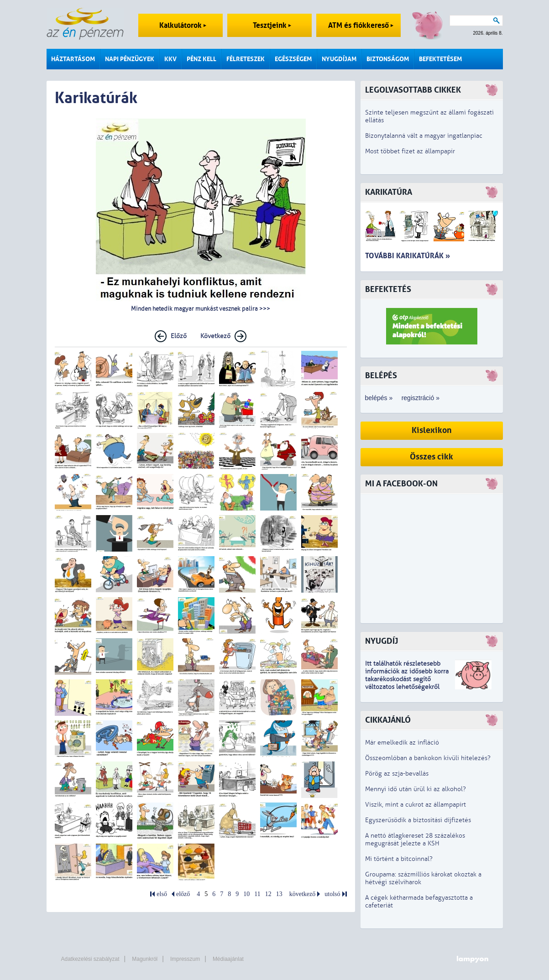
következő (303, 894)
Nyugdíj (382, 641)
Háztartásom (73, 59)
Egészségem (293, 59)
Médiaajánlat (228, 959)
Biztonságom (388, 59)
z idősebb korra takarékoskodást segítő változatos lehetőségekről (407, 679)
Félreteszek (246, 59)
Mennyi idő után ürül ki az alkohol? (416, 789)
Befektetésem (440, 59)
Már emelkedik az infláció (402, 743)
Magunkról (145, 959)
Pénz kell (201, 59)
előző (183, 894)
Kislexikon (432, 430)
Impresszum (185, 959)
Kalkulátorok (183, 25)
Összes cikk (431, 457)
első (162, 894)
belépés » (379, 398)
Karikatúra (389, 192)
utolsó (332, 894)
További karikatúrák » (408, 256)
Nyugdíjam (339, 59)
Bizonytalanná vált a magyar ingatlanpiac (424, 136)
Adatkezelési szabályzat (90, 959)
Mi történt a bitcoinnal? (399, 859)
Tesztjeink (272, 25)
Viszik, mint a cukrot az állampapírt (416, 805)
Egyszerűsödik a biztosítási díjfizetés (418, 820)
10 (246, 894)
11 (257, 894)
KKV (170, 59)
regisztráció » (421, 398)
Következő (215, 336)
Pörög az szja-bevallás (397, 774)
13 (279, 894)
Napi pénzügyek (130, 59)
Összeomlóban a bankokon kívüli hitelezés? (428, 758)
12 (268, 894)
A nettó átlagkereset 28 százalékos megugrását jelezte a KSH (415, 839)
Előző (179, 336)
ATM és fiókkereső (361, 25)
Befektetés (388, 289)
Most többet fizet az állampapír (410, 151)
